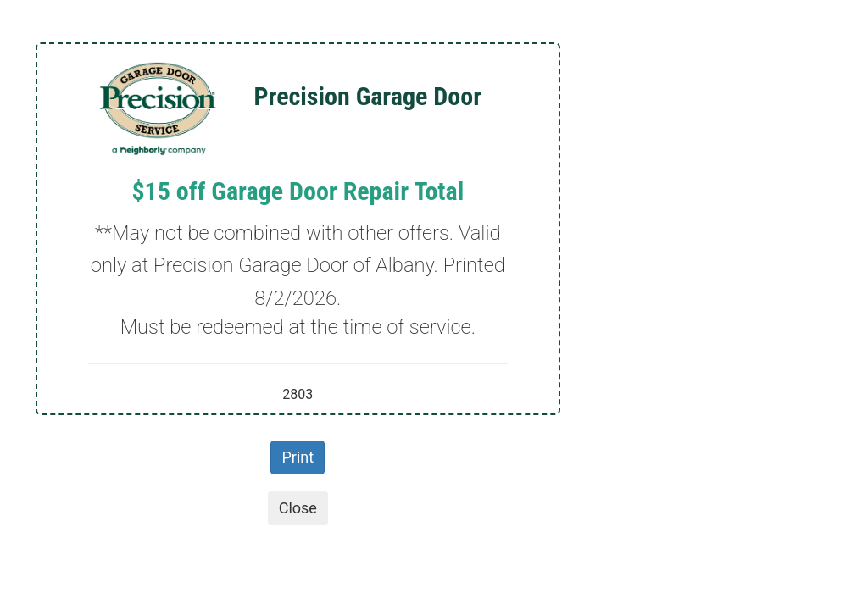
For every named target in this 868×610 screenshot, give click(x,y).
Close (298, 508)
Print (298, 457)
